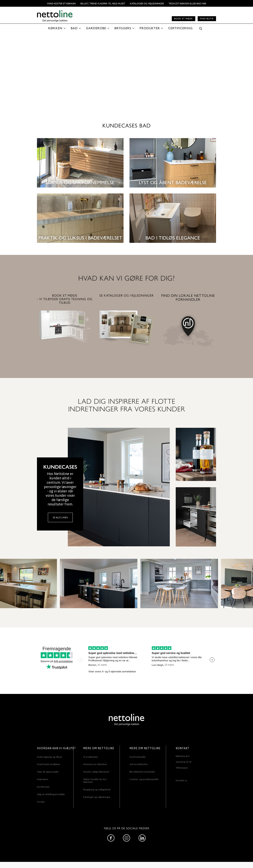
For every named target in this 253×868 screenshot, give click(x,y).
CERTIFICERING (180, 28)
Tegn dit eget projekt (48, 772)
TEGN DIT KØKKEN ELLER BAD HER (187, 3)
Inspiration (43, 779)
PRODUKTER (150, 28)
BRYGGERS (123, 28)
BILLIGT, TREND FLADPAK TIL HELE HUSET (103, 3)
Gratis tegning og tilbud (49, 757)
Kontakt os (181, 780)
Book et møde (183, 18)
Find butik (207, 18)
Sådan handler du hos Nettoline (95, 781)
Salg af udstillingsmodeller (51, 794)
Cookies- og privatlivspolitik (144, 779)
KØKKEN (55, 28)
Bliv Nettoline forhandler (142, 772)
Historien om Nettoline (95, 764)
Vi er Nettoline (91, 757)
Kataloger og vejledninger (147, 3)
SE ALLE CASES (60, 517)
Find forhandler (138, 757)
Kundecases (43, 787)
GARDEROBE (96, 28)
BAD (74, 28)
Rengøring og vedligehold (97, 790)
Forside (41, 802)
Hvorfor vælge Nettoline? (96, 772)
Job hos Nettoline (139, 764)
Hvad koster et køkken (61, 3)
